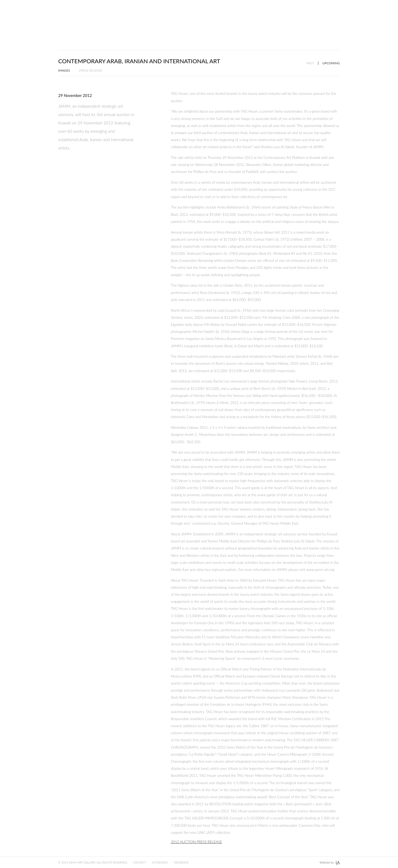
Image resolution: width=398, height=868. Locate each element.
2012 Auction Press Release (196, 829)
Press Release (91, 58)
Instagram (162, 862)
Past (310, 51)
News (302, 19)
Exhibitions (234, 19)
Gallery (331, 19)
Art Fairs (271, 19)
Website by (330, 863)
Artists (198, 19)
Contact (141, 862)
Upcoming (331, 51)
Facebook (185, 862)
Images (64, 58)
